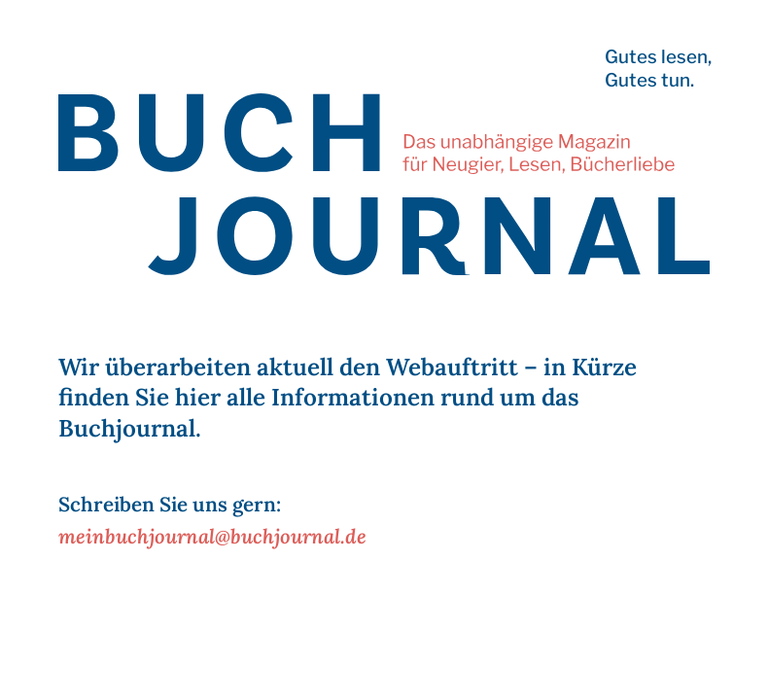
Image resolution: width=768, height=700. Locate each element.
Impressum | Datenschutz (117, 675)
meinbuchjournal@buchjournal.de (212, 536)
